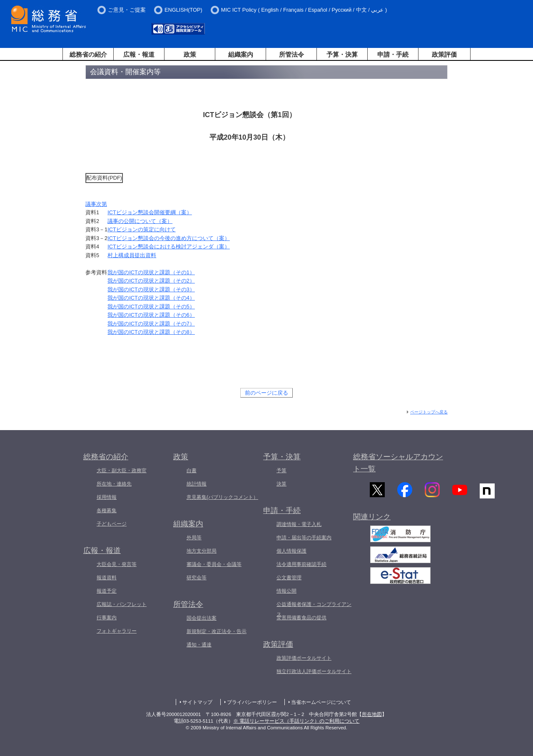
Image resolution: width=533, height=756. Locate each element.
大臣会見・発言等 (117, 564)
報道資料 (107, 578)
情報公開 (286, 591)
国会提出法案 (202, 618)
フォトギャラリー (117, 631)
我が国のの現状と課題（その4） (151, 298)
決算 (281, 484)
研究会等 (197, 578)
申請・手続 (393, 54)
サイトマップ (197, 702)
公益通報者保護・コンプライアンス (314, 609)
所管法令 (291, 54)
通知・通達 (199, 645)
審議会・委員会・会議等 (214, 564)
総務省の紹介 (88, 54)
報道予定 (107, 591)
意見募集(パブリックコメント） (222, 497)
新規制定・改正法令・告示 (217, 631)
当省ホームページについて (321, 702)
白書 (192, 471)
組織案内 (241, 54)
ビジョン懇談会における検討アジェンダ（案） (169, 247)
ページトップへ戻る (429, 412)
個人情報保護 (291, 551)
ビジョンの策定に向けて (142, 229)
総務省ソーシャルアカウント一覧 (398, 463)
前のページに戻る (266, 393)
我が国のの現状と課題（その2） (151, 281)
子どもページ (112, 524)
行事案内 (107, 618)
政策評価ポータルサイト (304, 658)
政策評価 (444, 54)
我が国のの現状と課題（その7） (151, 324)
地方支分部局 (202, 551)
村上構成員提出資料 (132, 255)
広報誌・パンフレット (122, 604)
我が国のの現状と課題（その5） (151, 307)
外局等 (194, 538)
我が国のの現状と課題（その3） (151, 289)
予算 (281, 471)
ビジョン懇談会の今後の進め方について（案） (169, 238)
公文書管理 (289, 578)
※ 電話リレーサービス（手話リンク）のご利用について (296, 721)
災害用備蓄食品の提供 (301, 618)
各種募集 (107, 511)
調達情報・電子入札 (299, 524)
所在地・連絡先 (114, 484)
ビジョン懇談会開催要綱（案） (150, 212)
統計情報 (197, 484)
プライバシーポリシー (252, 702)
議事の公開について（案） (140, 221)
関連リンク (372, 522)
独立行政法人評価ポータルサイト (314, 671)
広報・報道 (139, 54)
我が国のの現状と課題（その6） (151, 315)
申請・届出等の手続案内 (304, 538)
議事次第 (96, 204)
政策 (190, 54)
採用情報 (107, 497)
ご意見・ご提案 (127, 10)
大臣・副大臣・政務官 (122, 471)
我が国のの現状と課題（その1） (151, 272)
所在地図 (372, 714)
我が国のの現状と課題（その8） (151, 332)
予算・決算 (342, 54)
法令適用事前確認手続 (301, 564)
